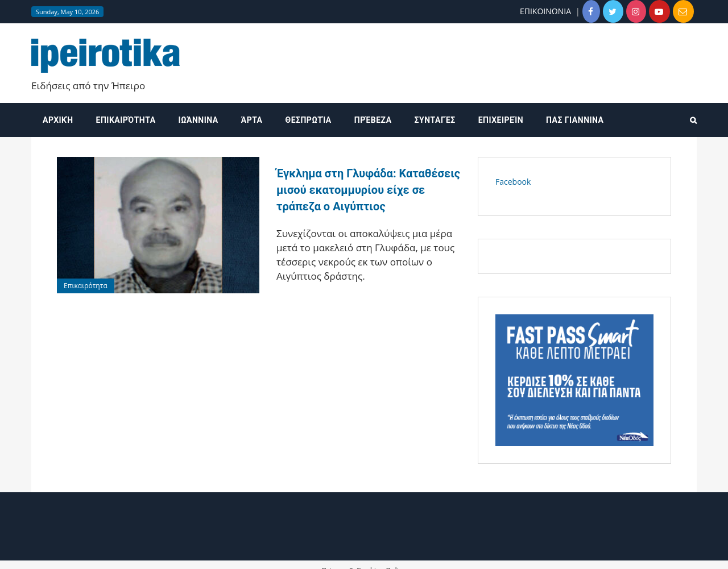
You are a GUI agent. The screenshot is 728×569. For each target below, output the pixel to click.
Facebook (513, 182)
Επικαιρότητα (126, 120)
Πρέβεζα (373, 120)
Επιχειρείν (501, 120)
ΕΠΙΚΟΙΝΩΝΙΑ (545, 11)
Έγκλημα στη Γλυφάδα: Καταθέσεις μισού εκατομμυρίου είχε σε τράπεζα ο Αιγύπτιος (368, 190)
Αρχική (58, 120)
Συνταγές (435, 120)
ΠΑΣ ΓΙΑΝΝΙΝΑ (575, 120)
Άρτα (252, 120)
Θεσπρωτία (309, 120)
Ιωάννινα (198, 120)
